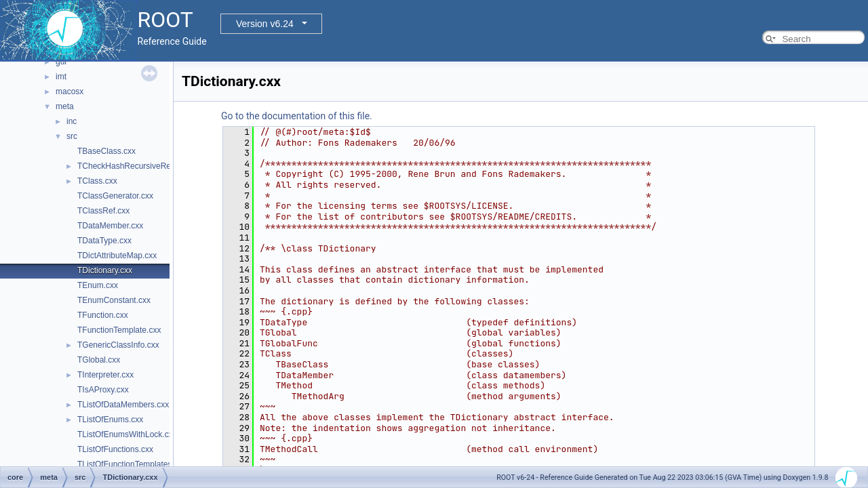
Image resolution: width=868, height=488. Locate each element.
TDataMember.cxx (110, 226)
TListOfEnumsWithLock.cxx (127, 434)
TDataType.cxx (104, 241)
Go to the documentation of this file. (297, 116)
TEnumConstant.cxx (114, 300)
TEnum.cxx (98, 285)
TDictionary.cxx (105, 270)
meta (65, 106)
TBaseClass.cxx (106, 151)
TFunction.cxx (103, 315)
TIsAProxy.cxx (103, 390)
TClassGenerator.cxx (115, 196)
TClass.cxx (97, 181)
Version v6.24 (265, 24)
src (72, 136)
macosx (70, 91)
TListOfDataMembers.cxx (123, 405)
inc (72, 121)
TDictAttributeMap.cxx (117, 256)
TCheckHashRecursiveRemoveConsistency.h (159, 166)
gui (61, 62)
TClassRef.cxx (103, 211)
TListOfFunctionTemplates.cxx (132, 464)
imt (61, 77)
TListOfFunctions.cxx (115, 449)
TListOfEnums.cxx (110, 420)
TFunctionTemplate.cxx (119, 330)
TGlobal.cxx (99, 360)
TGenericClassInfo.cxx (118, 345)
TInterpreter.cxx (105, 375)
